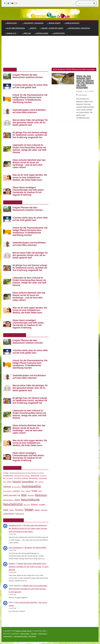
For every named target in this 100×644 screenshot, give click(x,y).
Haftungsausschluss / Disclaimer (25, 636)
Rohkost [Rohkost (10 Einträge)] (34, 504)
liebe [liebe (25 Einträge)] (24, 495)
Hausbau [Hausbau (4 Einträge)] (41, 482)
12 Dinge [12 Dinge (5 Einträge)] (6, 473)
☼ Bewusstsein (11, 23)
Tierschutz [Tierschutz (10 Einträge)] (19, 510)
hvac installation (15, 548)
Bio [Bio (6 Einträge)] (4, 478)
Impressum (42, 634)
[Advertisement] (50, 52)
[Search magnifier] (94, 3)
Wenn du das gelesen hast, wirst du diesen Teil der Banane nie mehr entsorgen (85, 82)
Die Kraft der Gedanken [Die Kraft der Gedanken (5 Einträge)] (21, 478)
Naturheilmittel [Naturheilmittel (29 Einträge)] (13, 504)
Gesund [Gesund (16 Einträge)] (17, 481)
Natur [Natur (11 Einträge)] (17, 500)
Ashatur (80, 91)
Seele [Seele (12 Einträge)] (6, 510)
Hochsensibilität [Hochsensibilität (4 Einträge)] (16, 487)
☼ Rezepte (32, 28)
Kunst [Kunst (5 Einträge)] (40, 491)
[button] (18, 23)
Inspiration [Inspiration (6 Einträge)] (16, 491)
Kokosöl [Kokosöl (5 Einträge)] (28, 491)
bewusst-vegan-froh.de (24, 631)
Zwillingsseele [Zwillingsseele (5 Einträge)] (20, 514)
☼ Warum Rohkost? (72, 23)
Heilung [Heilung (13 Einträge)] (7, 486)
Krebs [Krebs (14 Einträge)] (34, 491)
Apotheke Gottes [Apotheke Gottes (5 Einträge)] (8, 476)
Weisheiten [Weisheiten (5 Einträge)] (44, 510)
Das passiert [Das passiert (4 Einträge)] (10, 478)
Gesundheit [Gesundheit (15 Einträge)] (28, 481)
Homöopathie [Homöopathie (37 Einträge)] (31, 486)
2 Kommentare (82, 95)
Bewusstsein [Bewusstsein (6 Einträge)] (35, 476)
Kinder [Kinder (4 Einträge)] (23, 491)
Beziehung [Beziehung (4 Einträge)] (43, 476)
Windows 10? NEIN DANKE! (35, 548)
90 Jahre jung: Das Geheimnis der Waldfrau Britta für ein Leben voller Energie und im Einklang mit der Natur (28, 528)
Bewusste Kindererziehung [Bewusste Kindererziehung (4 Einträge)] (22, 476)
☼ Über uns (26, 33)
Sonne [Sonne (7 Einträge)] (11, 510)
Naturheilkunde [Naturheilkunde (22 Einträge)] (30, 499)
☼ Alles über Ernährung (15, 28)
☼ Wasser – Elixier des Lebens (51, 28)
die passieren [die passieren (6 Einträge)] (34, 478)
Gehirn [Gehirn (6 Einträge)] (9, 482)
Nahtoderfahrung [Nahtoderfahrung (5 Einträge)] (8, 500)
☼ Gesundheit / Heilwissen (33, 23)
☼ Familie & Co (11, 33)
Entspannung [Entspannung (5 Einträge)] (43, 478)
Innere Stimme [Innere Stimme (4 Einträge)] (7, 491)
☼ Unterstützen (58, 33)
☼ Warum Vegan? (54, 23)
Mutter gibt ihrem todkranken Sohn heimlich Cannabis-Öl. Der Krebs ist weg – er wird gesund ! (29, 567)
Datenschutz (8, 636)
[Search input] (85, 3)
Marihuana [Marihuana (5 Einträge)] (31, 495)
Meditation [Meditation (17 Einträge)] (41, 495)
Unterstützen (25, 634)
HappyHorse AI (15, 525)
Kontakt (34, 634)
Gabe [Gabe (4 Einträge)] (5, 482)
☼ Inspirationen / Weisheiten (78, 28)
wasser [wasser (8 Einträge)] (37, 510)
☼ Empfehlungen (41, 33)
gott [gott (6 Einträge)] (36, 482)
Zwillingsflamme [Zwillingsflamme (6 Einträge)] (9, 514)
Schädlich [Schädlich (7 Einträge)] (42, 504)
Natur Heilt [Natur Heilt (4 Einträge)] (27, 505)
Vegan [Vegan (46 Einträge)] (29, 509)
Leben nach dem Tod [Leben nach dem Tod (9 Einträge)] (12, 495)
